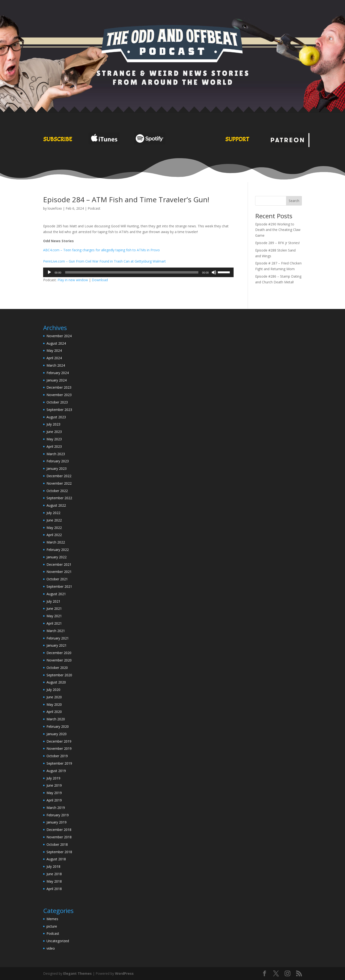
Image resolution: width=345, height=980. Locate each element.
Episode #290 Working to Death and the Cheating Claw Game (278, 230)
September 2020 (59, 675)
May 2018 (54, 881)
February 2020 (58, 726)
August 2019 (56, 771)
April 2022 (54, 535)
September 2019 (59, 763)
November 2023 (59, 395)
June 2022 (54, 520)
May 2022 (54, 528)
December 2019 (59, 741)
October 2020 (57, 668)
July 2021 (53, 601)
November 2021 (59, 572)
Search (294, 201)
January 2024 (57, 380)
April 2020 (54, 712)
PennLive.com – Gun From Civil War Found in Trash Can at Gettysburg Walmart (104, 261)
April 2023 (54, 446)
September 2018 (59, 852)
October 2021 (57, 579)
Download (100, 280)
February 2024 (58, 373)
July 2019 (53, 778)
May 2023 (54, 439)
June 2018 (54, 874)
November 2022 (59, 483)
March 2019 (56, 808)
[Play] (49, 272)
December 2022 (59, 476)
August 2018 (56, 859)
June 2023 (54, 432)
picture (52, 926)
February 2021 (58, 638)
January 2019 (57, 822)
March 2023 (56, 454)
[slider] (132, 272)
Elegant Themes (78, 973)
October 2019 (57, 756)
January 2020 (57, 734)
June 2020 (54, 697)
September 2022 (59, 498)
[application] (138, 272)
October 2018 (57, 844)
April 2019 (54, 800)
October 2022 (57, 491)
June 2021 (54, 608)
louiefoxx (55, 208)
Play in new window (73, 280)
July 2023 (53, 424)
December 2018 (59, 830)
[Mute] (214, 272)
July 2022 (53, 513)
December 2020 (59, 653)
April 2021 (54, 623)
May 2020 (54, 704)
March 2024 (56, 365)
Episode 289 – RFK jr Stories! (277, 243)
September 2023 (59, 410)
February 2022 (58, 550)
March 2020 (56, 719)
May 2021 (54, 616)
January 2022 (57, 557)
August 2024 (56, 343)
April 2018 (54, 889)
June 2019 (54, 785)
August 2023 (56, 417)
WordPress (124, 973)
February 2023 (58, 461)
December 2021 (59, 564)
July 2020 (53, 690)
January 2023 (57, 468)
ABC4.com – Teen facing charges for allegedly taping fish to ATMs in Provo (101, 250)
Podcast (94, 208)
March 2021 (56, 631)
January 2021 (57, 645)
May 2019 (54, 793)
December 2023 (59, 387)
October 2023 (57, 402)
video (51, 948)
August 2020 (56, 682)
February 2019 (58, 815)
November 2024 (59, 336)
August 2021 (56, 594)
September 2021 (59, 586)
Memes (52, 919)
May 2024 (54, 350)
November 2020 (59, 660)
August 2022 (56, 505)
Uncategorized (58, 941)
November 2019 (59, 748)
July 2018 (53, 866)
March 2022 (56, 542)
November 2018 (59, 837)
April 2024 (54, 358)
